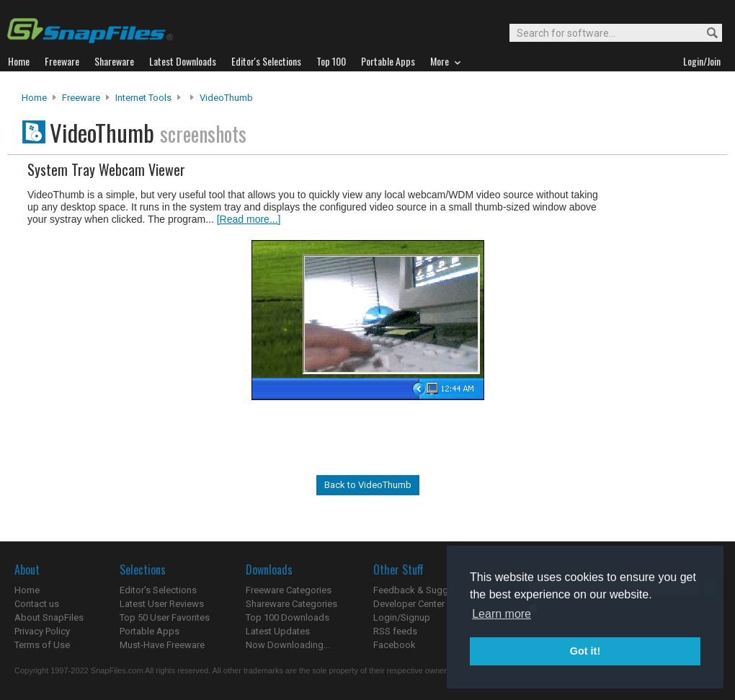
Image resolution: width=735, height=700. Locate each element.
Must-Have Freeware (162, 645)
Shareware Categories (291, 604)
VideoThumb (226, 98)
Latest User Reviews (162, 604)
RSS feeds (395, 631)
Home (34, 98)
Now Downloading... (288, 645)
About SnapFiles (49, 617)
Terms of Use (42, 645)
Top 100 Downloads (288, 617)
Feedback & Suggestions (426, 590)
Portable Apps (150, 631)
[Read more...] (249, 219)
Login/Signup (402, 617)
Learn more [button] (502, 614)
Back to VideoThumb (368, 485)
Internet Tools (143, 98)
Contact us (37, 604)
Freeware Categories (289, 590)
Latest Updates (278, 631)
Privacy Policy (42, 631)
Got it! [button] (585, 651)
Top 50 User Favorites (165, 617)
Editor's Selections (158, 590)
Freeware (81, 98)
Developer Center (409, 604)
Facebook (395, 645)
